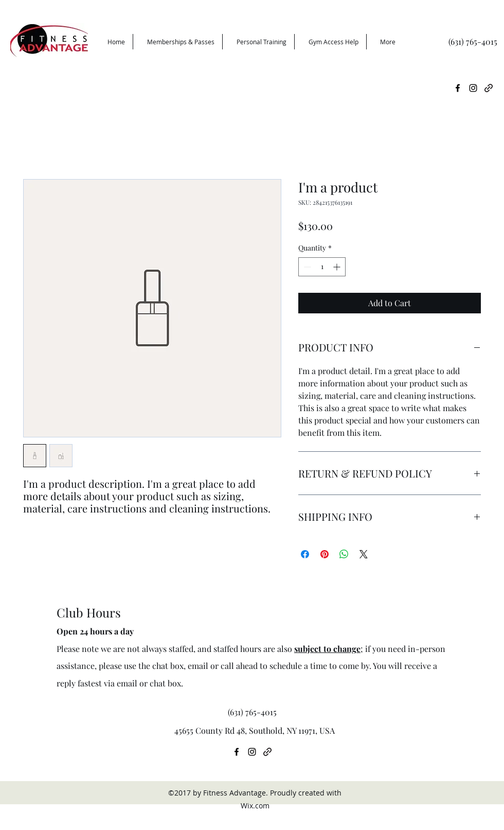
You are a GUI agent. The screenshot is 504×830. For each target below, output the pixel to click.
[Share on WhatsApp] (344, 554)
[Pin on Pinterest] (325, 554)
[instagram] (473, 88)
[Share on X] (364, 554)
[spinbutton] (322, 267)
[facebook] (458, 88)
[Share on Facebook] (305, 554)
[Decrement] (306, 267)
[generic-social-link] (489, 88)
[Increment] (338, 267)
